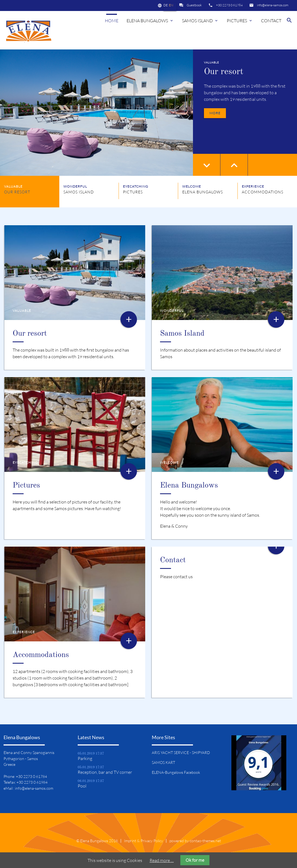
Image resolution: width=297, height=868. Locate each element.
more (215, 113)
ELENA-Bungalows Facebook (176, 772)
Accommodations (41, 655)
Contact (271, 21)
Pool (82, 786)
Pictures (240, 21)
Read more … (162, 860)
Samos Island (182, 334)
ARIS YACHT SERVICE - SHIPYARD (181, 752)
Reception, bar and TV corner (105, 772)
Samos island (200, 21)
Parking (85, 758)
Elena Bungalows (150, 21)
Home (112, 21)
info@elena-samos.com (273, 5)
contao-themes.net (205, 841)
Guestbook (194, 5)
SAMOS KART (163, 762)
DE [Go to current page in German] (166, 5)
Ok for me (195, 860)
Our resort (224, 72)
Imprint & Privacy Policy (144, 841)
